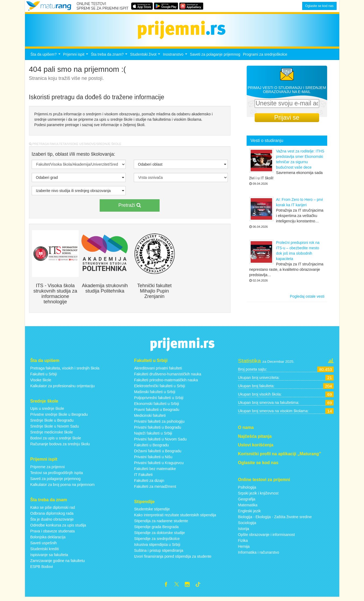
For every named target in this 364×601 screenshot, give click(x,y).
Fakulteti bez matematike (155, 472)
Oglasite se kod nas (319, 6)
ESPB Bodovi (42, 570)
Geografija (247, 502)
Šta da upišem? (46, 59)
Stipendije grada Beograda (156, 530)
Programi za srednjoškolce (265, 57)
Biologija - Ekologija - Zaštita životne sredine (275, 520)
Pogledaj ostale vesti (307, 300)
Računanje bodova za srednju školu (60, 447)
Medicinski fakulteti (150, 418)
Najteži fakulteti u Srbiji (153, 436)
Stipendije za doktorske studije (159, 536)
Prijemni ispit (76, 59)
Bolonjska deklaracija (48, 540)
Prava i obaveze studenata (53, 534)
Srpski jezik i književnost (258, 496)
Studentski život (146, 59)
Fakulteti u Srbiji (44, 377)
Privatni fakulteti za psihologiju (159, 424)
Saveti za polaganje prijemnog (215, 57)
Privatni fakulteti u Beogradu (158, 430)
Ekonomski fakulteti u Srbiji (156, 407)
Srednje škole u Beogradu (52, 424)
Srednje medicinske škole (52, 435)
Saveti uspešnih (44, 546)
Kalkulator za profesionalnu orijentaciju (63, 389)
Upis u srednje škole (47, 412)
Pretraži (129, 208)
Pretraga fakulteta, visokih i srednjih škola (65, 371)
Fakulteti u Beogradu (151, 448)
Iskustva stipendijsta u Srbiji (157, 548)
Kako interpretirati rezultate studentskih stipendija (175, 518)
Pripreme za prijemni (48, 470)
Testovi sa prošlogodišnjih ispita (57, 476)
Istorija (244, 532)
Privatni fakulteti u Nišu (153, 460)
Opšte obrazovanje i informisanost (266, 538)
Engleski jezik (249, 514)
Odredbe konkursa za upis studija (58, 528)
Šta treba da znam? (110, 59)
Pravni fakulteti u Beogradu (157, 412)
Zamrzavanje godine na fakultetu (58, 564)
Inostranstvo (176, 59)
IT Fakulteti (143, 478)
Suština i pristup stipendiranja (159, 554)
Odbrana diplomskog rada (52, 516)
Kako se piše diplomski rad (53, 510)
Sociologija (247, 526)
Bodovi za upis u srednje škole (56, 441)
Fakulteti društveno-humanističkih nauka (168, 377)
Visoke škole (41, 383)
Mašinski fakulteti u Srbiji (155, 395)
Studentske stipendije (152, 512)
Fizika (243, 543)
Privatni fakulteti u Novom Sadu (160, 442)
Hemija (244, 549)
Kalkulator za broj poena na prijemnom (63, 488)
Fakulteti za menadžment (155, 489)
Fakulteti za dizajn (149, 483)
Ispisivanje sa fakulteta (49, 558)
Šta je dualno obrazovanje (52, 522)
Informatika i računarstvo (259, 555)
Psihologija (247, 490)
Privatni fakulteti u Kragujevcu (159, 466)
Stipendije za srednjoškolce (157, 542)
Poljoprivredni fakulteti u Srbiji (159, 401)
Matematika (248, 508)
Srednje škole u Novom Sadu (55, 429)
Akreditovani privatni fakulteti (158, 371)
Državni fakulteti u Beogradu (158, 454)
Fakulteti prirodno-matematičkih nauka (166, 383)
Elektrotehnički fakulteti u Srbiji (160, 389)
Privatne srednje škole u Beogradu (59, 418)
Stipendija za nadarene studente (161, 524)
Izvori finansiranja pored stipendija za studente (173, 560)
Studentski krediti (45, 552)
